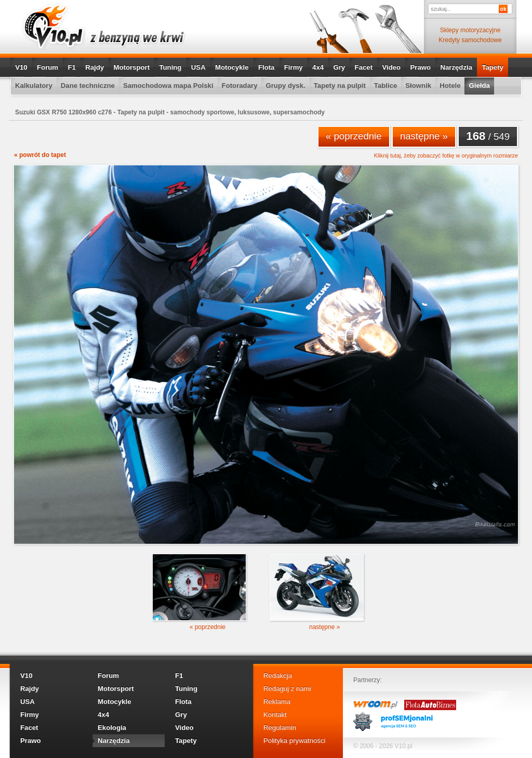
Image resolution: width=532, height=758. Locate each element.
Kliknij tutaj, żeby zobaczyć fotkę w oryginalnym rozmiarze (446, 156)
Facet (364, 67)
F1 (71, 67)
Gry (339, 67)
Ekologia (112, 728)
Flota (267, 67)
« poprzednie (354, 136)
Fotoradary (240, 86)
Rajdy (95, 67)
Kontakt (275, 715)
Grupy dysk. (285, 86)
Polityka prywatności (294, 741)
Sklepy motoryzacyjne (470, 30)
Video (391, 67)
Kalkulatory (34, 86)
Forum (48, 67)
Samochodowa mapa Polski (168, 86)
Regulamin (280, 728)
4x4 (318, 67)
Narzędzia (456, 67)
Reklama (277, 702)
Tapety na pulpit (340, 86)
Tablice (385, 86)
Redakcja (278, 676)
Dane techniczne (88, 86)
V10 (21, 67)
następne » (424, 136)
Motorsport (132, 67)
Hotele (450, 86)
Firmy (294, 67)
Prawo (420, 67)
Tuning (170, 67)
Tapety (493, 67)
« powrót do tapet (40, 155)
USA (198, 67)
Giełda (479, 86)
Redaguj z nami (287, 689)
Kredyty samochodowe (470, 40)
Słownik (418, 86)
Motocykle (232, 67)
